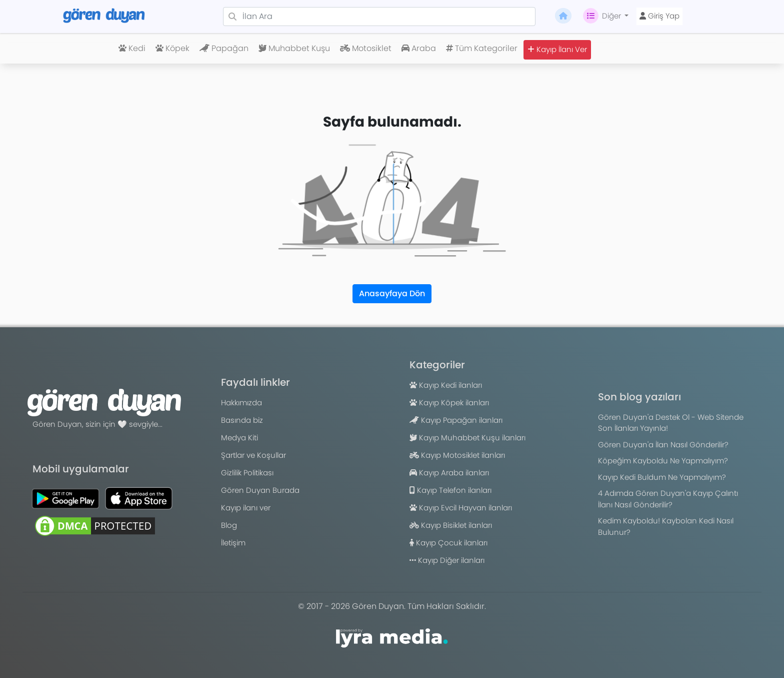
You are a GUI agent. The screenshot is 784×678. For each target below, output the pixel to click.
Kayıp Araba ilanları (449, 473)
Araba (419, 48)
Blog (229, 525)
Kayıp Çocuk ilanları (448, 543)
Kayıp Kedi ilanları (446, 385)
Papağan (224, 48)
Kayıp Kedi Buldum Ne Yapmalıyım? (662, 477)
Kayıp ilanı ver (246, 508)
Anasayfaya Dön (392, 293)
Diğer (603, 16)
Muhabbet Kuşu (294, 48)
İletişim (233, 543)
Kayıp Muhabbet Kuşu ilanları (467, 438)
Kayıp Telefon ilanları (450, 490)
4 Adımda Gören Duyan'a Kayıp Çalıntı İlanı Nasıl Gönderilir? (668, 499)
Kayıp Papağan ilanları (456, 420)
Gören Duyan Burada (260, 490)
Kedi (132, 48)
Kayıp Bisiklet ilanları (451, 525)
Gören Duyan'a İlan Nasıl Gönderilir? (663, 445)
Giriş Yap (659, 16)
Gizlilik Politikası (247, 473)
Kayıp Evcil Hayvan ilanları (461, 508)
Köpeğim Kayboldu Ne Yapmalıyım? (663, 461)
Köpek (172, 48)
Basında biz (242, 420)
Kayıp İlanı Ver (557, 49)
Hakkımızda (241, 403)
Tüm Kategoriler (482, 48)
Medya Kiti (239, 438)
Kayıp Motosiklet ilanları (457, 455)
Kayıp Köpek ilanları (449, 403)
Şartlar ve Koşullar (253, 455)
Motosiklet (366, 48)
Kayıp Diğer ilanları (447, 560)
